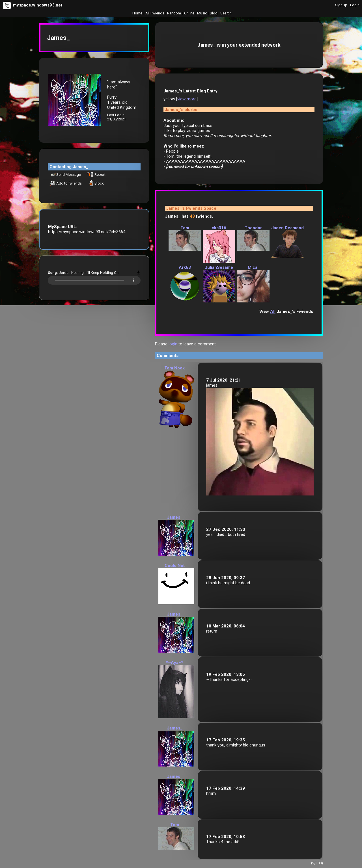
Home (137, 13)
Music (202, 13)
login (173, 344)
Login (355, 5)
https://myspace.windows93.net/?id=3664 (87, 232)
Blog (214, 13)
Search (226, 13)
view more (187, 99)
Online (189, 13)
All (155, 13)
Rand (174, 13)
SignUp (341, 5)
